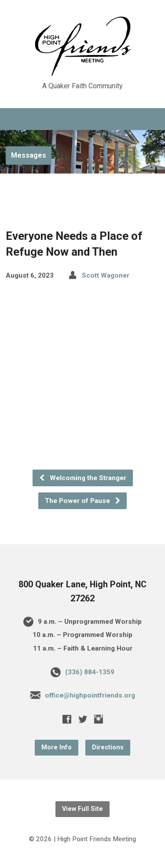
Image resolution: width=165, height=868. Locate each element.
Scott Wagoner (106, 275)
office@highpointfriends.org (90, 695)
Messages (29, 155)
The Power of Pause (83, 501)
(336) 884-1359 (90, 672)
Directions (108, 747)
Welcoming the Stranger (82, 478)
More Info (57, 747)
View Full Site (82, 809)
